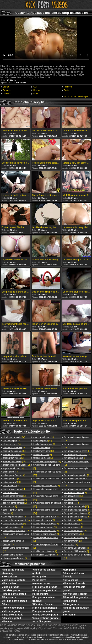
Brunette (7, 90)
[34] (46, 512)
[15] (14, 448)
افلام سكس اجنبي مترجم (14, 628)
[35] (74, 534)
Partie (67, 90)
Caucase (7, 94)
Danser (37, 90)
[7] (12, 493)
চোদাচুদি (63, 625)
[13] (45, 527)
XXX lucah (71, 628)
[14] (14, 437)
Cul (35, 87)
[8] (12, 441)
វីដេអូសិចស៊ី (14, 631)
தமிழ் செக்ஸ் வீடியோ (50, 628)
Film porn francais (46, 625)
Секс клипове (9, 625)
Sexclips (73, 625)
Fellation (68, 87)
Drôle (36, 94)
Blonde (6, 87)
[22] (14, 455)
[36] (14, 451)
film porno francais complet (76, 96)
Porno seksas (26, 625)
